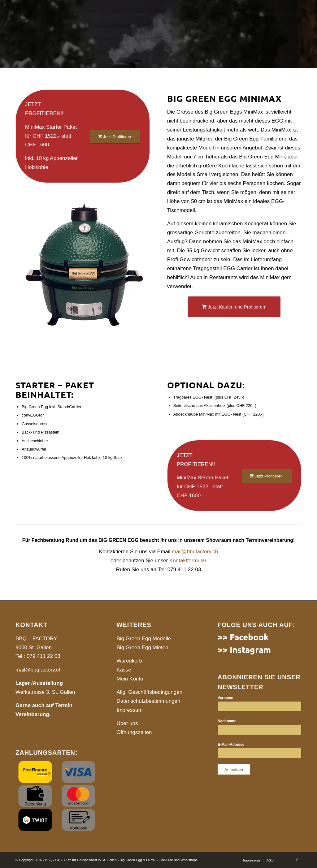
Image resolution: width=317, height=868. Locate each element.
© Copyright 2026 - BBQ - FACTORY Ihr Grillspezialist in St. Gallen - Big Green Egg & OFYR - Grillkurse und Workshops (106, 860)
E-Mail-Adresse (232, 745)
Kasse (124, 670)
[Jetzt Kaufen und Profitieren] (234, 307)
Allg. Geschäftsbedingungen (149, 692)
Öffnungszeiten (134, 732)
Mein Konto (130, 679)
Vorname (225, 698)
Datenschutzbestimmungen (148, 701)
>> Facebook (243, 637)
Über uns (127, 723)
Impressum (129, 710)
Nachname (227, 721)
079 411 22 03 (43, 656)
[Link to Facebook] (297, 860)
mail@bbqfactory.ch (195, 552)
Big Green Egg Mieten (142, 648)
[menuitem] (251, 860)
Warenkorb (129, 661)
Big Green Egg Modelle (144, 639)
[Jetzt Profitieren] (115, 137)
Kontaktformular (188, 561)
